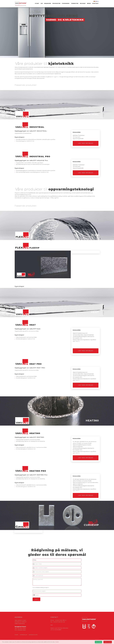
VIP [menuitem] (42, 3)
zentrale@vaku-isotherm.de (60, 625)
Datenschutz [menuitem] (33, 635)
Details (57, 642)
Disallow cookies (108, 642)
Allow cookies (98, 642)
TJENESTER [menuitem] (75, 3)
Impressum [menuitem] (23, 635)
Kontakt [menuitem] (95, 3)
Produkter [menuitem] (56, 3)
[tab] (57, 105)
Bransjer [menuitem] (48, 3)
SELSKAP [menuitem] (83, 3)
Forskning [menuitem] (66, 3)
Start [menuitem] (37, 3)
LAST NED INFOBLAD (86, 143)
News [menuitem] (89, 3)
